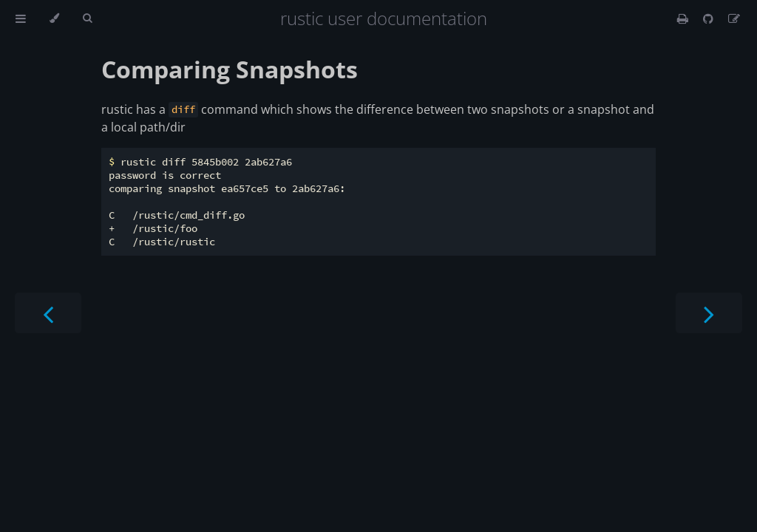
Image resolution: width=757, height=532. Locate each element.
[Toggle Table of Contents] (21, 18)
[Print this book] (684, 18)
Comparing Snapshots (230, 69)
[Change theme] (54, 18)
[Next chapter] (709, 313)
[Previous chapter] (48, 313)
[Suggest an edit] (734, 18)
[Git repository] (710, 18)
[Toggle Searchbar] (87, 18)
